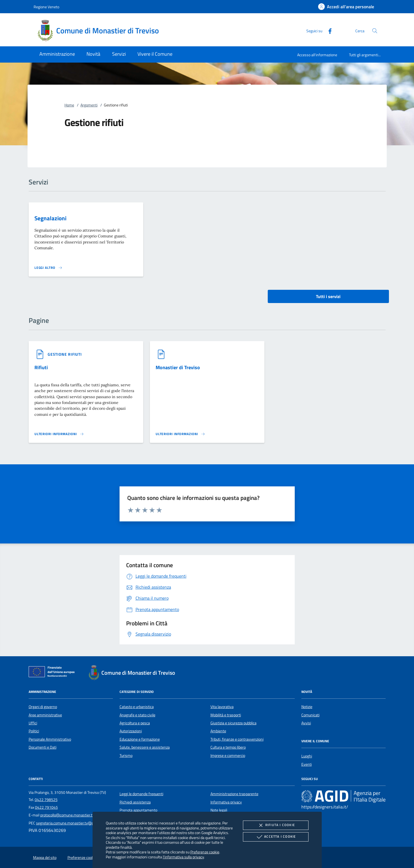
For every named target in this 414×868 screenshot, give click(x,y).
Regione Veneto (46, 7)
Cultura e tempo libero (228, 747)
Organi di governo (43, 707)
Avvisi (306, 723)
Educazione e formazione (140, 739)
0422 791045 (46, 807)
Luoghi (307, 756)
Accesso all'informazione (317, 55)
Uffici (33, 723)
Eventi (307, 764)
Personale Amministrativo (50, 739)
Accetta (276, 837)
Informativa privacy (226, 802)
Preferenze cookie (205, 852)
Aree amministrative (45, 715)
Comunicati (310, 715)
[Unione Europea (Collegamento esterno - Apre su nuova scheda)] (53, 673)
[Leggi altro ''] (59, 434)
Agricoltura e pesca (135, 723)
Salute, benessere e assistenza (145, 747)
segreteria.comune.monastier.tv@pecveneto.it (74, 823)
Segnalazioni (50, 218)
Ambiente (218, 731)
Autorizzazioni (131, 731)
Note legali (219, 810)
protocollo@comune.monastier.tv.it (69, 815)
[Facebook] (328, 30)
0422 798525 (46, 800)
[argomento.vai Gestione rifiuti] (65, 354)
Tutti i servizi (328, 296)
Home (69, 105)
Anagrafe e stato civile (137, 715)
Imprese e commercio (228, 756)
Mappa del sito (45, 858)
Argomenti (89, 105)
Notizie (307, 707)
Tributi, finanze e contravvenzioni (237, 739)
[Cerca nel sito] (375, 31)
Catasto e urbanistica (137, 707)
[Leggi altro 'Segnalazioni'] (48, 268)
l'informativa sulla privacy (183, 857)
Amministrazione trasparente (234, 794)
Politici (34, 731)
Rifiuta (276, 825)
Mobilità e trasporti (226, 715)
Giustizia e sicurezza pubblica (233, 723)
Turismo (126, 756)
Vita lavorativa (222, 707)
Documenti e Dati (43, 747)
